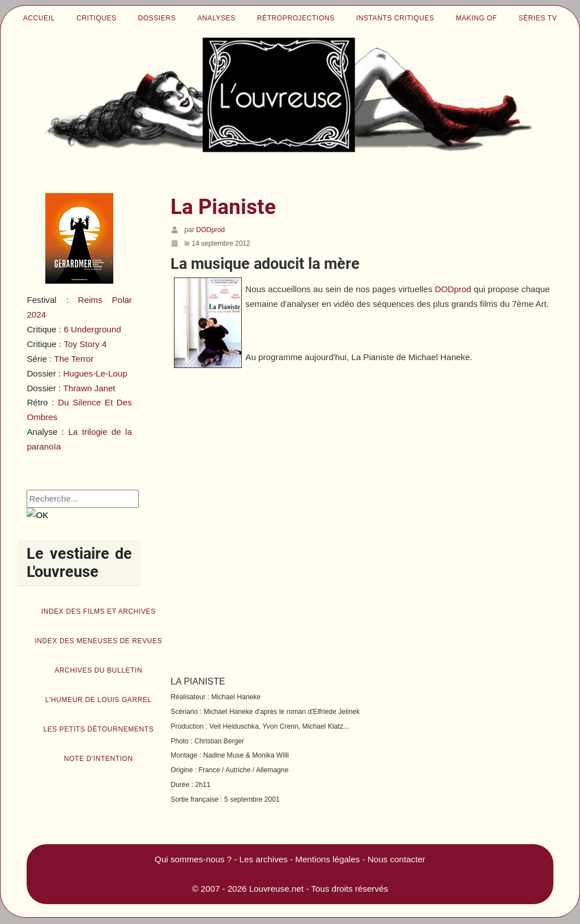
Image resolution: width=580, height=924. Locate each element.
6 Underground (92, 329)
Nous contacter (396, 859)
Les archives (264, 859)
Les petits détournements (98, 729)
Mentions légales (327, 859)
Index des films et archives (99, 611)
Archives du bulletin (98, 670)
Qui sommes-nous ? (193, 859)
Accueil (39, 18)
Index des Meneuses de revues (98, 641)
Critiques (97, 18)
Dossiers (157, 18)
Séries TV (538, 18)
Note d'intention (99, 759)
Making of (477, 18)
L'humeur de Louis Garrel (99, 700)
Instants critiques (395, 18)
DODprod (453, 289)
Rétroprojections (296, 18)
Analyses (217, 18)
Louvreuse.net (276, 889)
